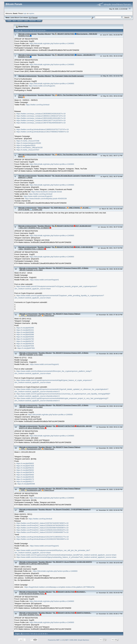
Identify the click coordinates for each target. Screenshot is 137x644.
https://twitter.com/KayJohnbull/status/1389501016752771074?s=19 (42, 129)
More (39, 21)
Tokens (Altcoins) (44, 208)
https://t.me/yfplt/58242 (25, 468)
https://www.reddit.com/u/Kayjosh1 (42, 86)
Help (14, 21)
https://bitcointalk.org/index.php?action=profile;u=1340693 (52, 43)
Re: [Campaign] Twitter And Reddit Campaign (68, 76)
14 (42, 31)
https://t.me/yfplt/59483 (25, 475)
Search (20, 21)
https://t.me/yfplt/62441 (25, 330)
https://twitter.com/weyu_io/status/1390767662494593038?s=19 (41, 123)
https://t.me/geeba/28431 (26, 145)
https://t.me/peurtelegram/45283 (29, 143)
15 (44, 31)
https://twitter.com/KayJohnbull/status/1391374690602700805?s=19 (42, 132)
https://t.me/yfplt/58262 (25, 470)
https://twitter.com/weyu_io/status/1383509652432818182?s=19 (41, 114)
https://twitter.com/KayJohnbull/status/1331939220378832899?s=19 (42, 539)
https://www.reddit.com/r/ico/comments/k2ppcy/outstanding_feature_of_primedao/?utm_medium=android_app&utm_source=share (66, 557)
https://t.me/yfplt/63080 (25, 332)
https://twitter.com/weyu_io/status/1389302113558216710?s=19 (41, 116)
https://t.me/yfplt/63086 (25, 334)
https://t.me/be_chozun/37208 (28, 141)
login (25, 13)
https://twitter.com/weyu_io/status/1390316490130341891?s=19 (41, 118)
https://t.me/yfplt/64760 (25, 339)
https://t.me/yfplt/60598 (26, 484)
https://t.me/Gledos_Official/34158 (29, 148)
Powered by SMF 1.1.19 (56, 640)
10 (34, 31)
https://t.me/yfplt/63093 (25, 337)
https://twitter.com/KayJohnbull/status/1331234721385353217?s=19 (42, 537)
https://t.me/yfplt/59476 (25, 472)
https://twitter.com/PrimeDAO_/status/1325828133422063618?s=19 (42, 530)
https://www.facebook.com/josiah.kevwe (47, 192)
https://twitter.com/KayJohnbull (38, 105)
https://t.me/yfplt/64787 (25, 341)
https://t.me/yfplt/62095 (25, 328)
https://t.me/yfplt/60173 (25, 479)
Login (26, 21)
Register (33, 21)
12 (38, 31)
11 (36, 31)
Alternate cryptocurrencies (27, 34)
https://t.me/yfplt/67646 (25, 346)
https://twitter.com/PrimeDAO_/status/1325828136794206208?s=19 (42, 525)
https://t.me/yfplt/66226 (25, 344)
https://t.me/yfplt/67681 (26, 348)
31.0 (30, 18)
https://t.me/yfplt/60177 (25, 481)
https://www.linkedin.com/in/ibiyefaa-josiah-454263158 (46, 199)
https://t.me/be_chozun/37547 (28, 150)
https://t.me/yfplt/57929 (25, 466)
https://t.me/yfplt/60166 (25, 477)
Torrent (35, 18)
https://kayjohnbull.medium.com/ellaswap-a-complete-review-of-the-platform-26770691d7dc (60, 587)
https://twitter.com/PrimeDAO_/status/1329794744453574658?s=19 (42, 523)
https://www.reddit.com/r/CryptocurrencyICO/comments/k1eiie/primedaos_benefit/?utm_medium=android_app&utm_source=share (66, 555)
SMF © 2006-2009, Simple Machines (77, 640)
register (31, 13)
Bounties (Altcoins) (44, 34)
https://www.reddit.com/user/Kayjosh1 (38, 196)
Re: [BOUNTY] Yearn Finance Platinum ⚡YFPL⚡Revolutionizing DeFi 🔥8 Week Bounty (50, 315)
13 (40, 31)
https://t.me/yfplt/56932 (25, 463)
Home (9, 21)
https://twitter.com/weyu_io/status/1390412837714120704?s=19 (41, 120)
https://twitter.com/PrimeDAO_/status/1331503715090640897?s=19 (42, 532)
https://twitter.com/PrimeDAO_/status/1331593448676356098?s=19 (42, 528)
